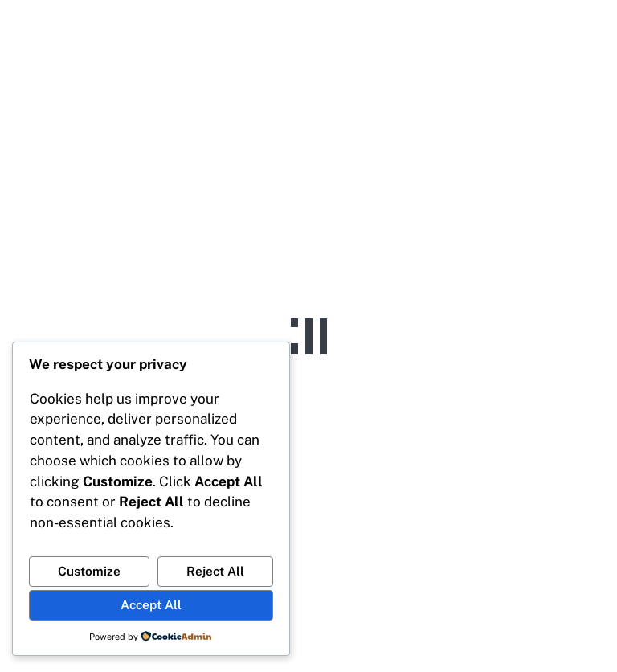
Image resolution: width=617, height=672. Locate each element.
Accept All (151, 604)
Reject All (215, 571)
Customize (89, 571)
